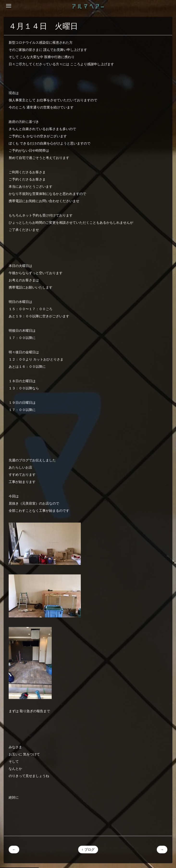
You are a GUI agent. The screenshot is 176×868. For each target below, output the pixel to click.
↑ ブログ (88, 850)
